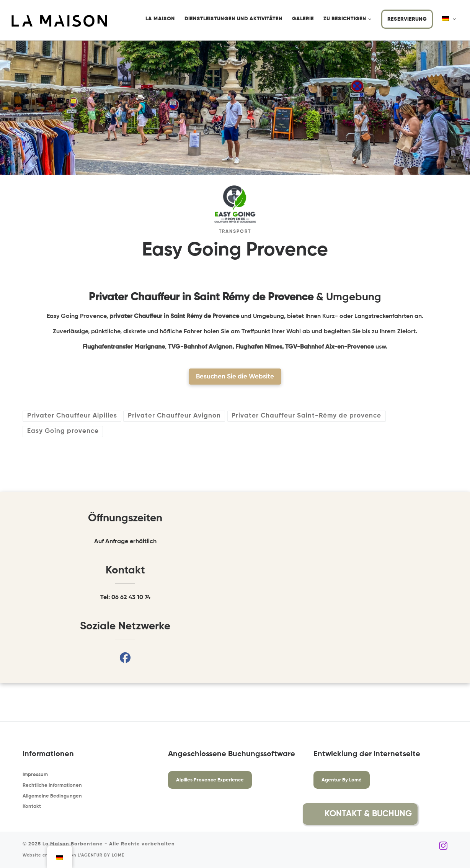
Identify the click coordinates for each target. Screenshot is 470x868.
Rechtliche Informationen (52, 785)
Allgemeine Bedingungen (52, 796)
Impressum (35, 775)
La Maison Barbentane (73, 844)
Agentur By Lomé (342, 780)
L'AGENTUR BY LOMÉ (101, 855)
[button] (436, 814)
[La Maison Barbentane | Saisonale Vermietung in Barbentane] (59, 21)
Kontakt (32, 807)
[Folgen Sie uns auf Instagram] (443, 846)
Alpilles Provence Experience (210, 780)
